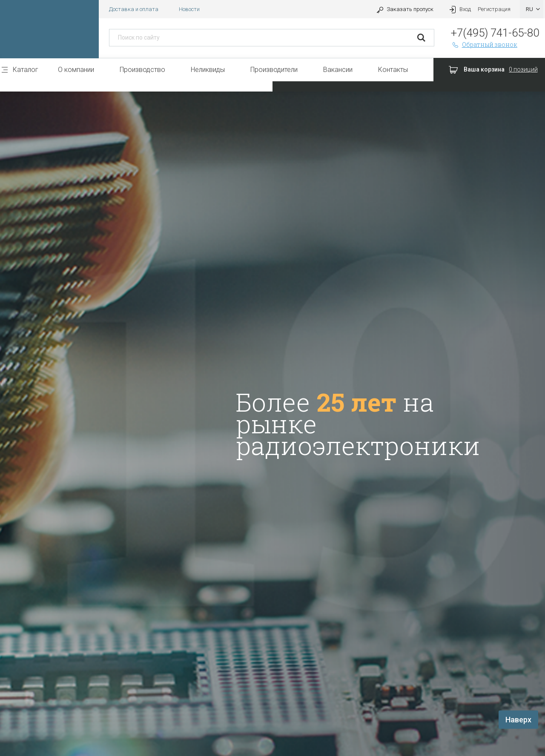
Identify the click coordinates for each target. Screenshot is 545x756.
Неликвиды (208, 70)
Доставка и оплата (134, 9)
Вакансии (338, 70)
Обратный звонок (484, 44)
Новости (189, 9)
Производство (142, 70)
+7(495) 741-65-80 (495, 33)
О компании (76, 70)
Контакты (393, 70)
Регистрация (494, 9)
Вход (459, 9)
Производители (274, 70)
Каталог (26, 70)
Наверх (518, 720)
